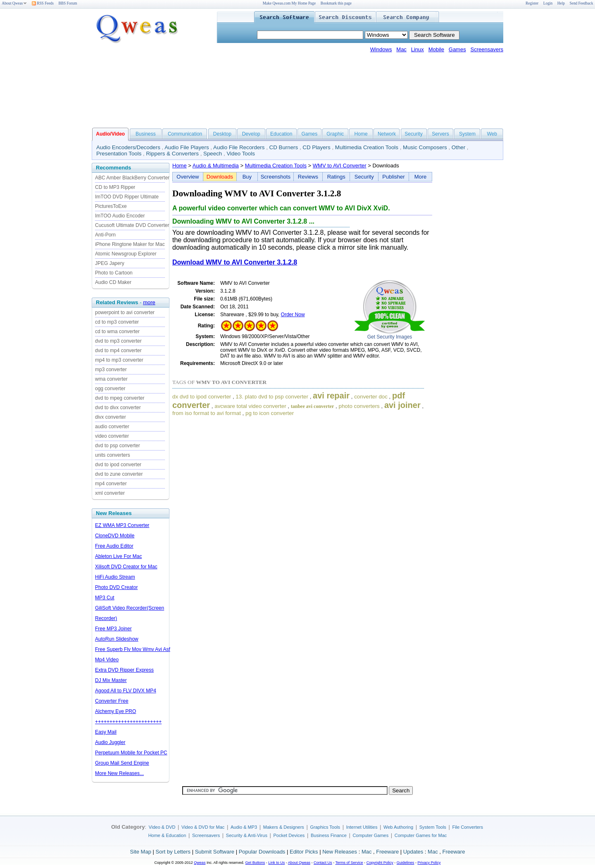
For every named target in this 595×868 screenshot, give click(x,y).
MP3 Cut (105, 598)
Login (548, 3)
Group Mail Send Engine (122, 763)
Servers (440, 134)
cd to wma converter (117, 331)
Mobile (436, 49)
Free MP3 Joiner (113, 629)
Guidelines (406, 863)
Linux (418, 49)
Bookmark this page (336, 3)
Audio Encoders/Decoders (128, 147)
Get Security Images (390, 337)
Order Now (293, 315)
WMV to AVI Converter (340, 166)
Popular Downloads (262, 852)
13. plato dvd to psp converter (272, 397)
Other (458, 147)
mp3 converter (111, 370)
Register (532, 3)
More (421, 177)
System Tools (433, 827)
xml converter (110, 493)
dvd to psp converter (118, 446)
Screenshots (276, 177)
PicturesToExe (111, 206)
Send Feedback (582, 3)
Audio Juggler (110, 742)
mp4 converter (111, 484)
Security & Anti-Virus (247, 835)
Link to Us (276, 863)
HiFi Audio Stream (115, 577)
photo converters (359, 406)
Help (561, 3)
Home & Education (167, 835)
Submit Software (215, 852)
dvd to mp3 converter (118, 341)
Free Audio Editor (114, 546)
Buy (247, 177)
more (149, 302)
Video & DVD (162, 827)
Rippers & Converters (173, 154)
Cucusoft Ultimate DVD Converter (132, 225)
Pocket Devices (289, 835)
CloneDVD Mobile (115, 536)
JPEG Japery (110, 263)
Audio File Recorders (239, 147)
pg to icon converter (270, 413)
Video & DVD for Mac (203, 827)
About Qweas (14, 3)
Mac (401, 49)
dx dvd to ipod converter (202, 397)
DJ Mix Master (111, 680)
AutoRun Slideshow (117, 639)
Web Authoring (398, 827)
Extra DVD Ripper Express (124, 670)
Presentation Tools (119, 154)
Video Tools (240, 154)
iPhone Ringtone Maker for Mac (130, 244)
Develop (251, 134)
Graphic (335, 134)
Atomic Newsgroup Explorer (126, 254)
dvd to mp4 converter (118, 351)
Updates (413, 852)
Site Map (141, 852)
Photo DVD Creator (116, 587)
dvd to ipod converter (118, 465)
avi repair (331, 396)
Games (457, 49)
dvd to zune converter (119, 474)
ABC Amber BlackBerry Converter (132, 178)
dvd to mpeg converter (120, 398)
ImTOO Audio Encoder (120, 216)
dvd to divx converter (118, 408)
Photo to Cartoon (114, 273)
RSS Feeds (43, 3)
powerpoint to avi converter (125, 312)
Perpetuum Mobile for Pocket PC (131, 753)
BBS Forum (68, 3)
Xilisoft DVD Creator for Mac (126, 567)
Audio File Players (187, 147)
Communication (185, 134)
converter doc (371, 397)
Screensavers (487, 49)
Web (492, 134)
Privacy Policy (429, 863)
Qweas (200, 863)
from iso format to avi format (207, 413)
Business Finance (329, 835)
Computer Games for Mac (421, 835)
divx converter (111, 417)
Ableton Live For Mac (118, 556)
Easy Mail (106, 732)
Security (413, 134)
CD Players (316, 147)
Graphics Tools (325, 827)
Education (281, 134)
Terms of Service (349, 863)
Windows (381, 49)
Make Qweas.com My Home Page (289, 3)
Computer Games (370, 835)
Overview (188, 177)
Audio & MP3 (244, 827)
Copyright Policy (380, 863)
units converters (113, 455)
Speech (213, 154)
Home (361, 134)
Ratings (336, 177)
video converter (112, 436)
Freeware (387, 852)
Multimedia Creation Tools (367, 147)
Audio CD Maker (113, 282)
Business (146, 134)
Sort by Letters (173, 852)
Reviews (308, 177)
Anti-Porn (105, 235)
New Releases (340, 852)
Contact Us (323, 863)
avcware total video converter (250, 406)
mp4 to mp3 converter (119, 360)
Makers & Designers (284, 827)
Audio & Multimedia (216, 166)
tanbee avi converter (313, 406)
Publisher (393, 177)
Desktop (222, 134)
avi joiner (402, 405)
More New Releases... (119, 773)
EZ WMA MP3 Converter (122, 525)
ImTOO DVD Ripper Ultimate (127, 197)
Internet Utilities (362, 827)
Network (387, 134)
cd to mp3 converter (117, 322)
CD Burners (284, 147)
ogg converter (110, 389)
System (467, 134)
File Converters (468, 827)
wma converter (111, 379)
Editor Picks (304, 852)
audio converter (112, 427)
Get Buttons (255, 863)
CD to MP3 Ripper (115, 187)
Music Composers (425, 147)
